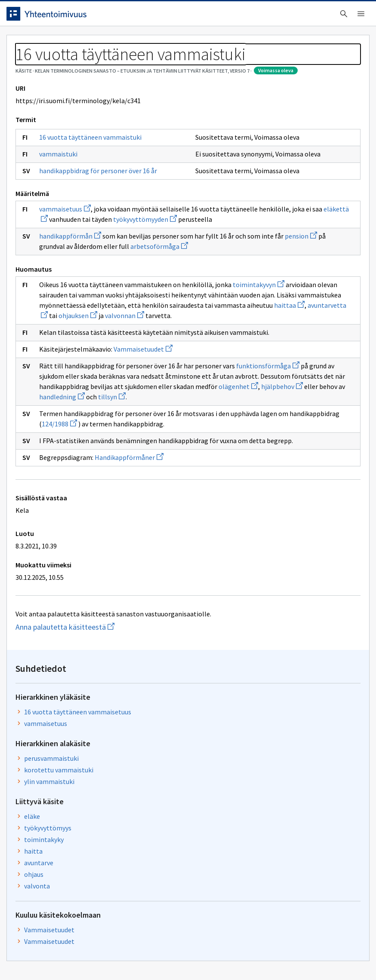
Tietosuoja (112, 955)
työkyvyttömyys (299, 272)
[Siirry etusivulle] (53, 17)
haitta (284, 295)
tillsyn (118, 567)
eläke (283, 260)
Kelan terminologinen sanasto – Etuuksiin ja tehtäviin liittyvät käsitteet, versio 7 (170, 64)
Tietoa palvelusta (137, 44)
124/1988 (176, 594)
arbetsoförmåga (74, 365)
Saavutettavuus (180, 955)
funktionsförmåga (91, 526)
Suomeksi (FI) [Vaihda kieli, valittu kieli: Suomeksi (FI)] (266, 17)
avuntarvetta (207, 445)
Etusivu (27, 44)
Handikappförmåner (136, 649)
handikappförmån (77, 345)
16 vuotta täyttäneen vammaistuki (77, 218)
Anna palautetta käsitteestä (88, 818)
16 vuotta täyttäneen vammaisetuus (306, 152)
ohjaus (285, 318)
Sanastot (26, 64)
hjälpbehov (154, 557)
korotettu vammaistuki (310, 214)
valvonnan (121, 455)
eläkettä (166, 318)
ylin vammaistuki (300, 225)
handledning (68, 567)
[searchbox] (159, 17)
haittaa (165, 445)
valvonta (288, 330)
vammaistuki (65, 242)
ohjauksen (74, 455)
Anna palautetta (43, 955)
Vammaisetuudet (149, 499)
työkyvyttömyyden (99, 328)
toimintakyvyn (71, 414)
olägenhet (111, 557)
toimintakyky (295, 283)
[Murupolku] (188, 70)
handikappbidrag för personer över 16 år (90, 262)
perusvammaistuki (302, 202)
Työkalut (75, 44)
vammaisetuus (71, 307)
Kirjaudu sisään (341, 17)
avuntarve (290, 306)
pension (119, 355)
